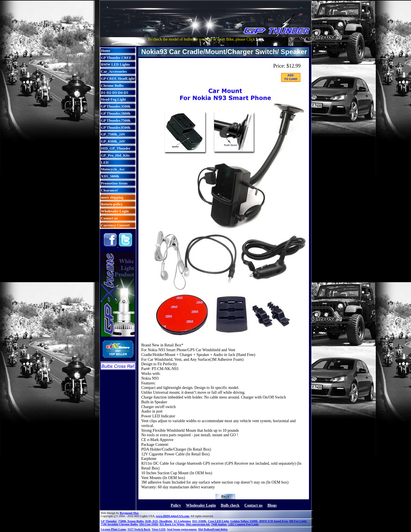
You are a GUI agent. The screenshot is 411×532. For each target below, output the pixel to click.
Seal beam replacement (182, 529)
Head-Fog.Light (113, 99)
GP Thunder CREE (116, 58)
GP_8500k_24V (113, 141)
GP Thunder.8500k (116, 127)
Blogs (272, 505)
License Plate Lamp (113, 529)
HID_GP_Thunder (116, 148)
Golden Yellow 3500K (244, 521)
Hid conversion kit (198, 524)
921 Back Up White (172, 524)
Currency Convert (115, 225)
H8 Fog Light (298, 521)
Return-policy (112, 204)
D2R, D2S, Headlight (159, 521)
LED (105, 162)
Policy (176, 505)
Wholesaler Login (115, 211)
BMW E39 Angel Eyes (273, 521)
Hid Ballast (205, 529)
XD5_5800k (110, 176)
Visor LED (159, 529)
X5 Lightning (182, 521)
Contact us (109, 218)
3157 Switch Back (139, 529)
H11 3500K (199, 521)
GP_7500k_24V (113, 134)
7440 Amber (219, 524)
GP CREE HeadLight (118, 78)
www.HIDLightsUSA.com (173, 516)
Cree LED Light (218, 521)
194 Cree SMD (149, 524)
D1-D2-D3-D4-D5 (115, 93)
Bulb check (230, 505)
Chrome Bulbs (112, 85)
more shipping (112, 197)
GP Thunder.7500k (116, 120)
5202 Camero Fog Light (244, 524)
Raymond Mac (129, 513)
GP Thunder (109, 521)
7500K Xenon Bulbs (131, 521)
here (260, 39)
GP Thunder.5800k (116, 113)
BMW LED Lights (115, 64)
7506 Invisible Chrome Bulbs (119, 524)
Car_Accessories (114, 71)
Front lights (220, 529)
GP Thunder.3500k (116, 106)
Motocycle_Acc (113, 169)
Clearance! (110, 190)
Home (106, 51)
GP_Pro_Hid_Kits (115, 155)
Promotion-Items (114, 183)
